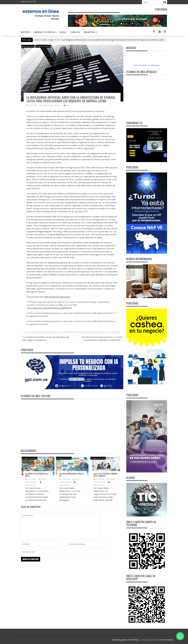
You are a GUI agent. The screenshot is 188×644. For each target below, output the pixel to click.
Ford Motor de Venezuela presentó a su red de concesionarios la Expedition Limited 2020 (102, 339)
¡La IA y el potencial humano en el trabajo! (105, 475)
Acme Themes (167, 640)
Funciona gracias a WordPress (125, 640)
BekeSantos (30, 485)
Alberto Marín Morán (50, 105)
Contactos (75, 32)
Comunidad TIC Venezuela (44, 32)
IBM (67, 105)
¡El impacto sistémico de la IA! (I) (37, 475)
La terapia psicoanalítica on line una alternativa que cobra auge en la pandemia (46, 339)
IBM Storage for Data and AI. (57, 297)
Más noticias (90, 32)
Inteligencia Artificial (43, 46)
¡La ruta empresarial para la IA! (72, 475)
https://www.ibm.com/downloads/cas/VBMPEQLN (49, 308)
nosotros (25, 32)
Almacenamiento (28, 46)
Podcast (63, 32)
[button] (180, 636)
